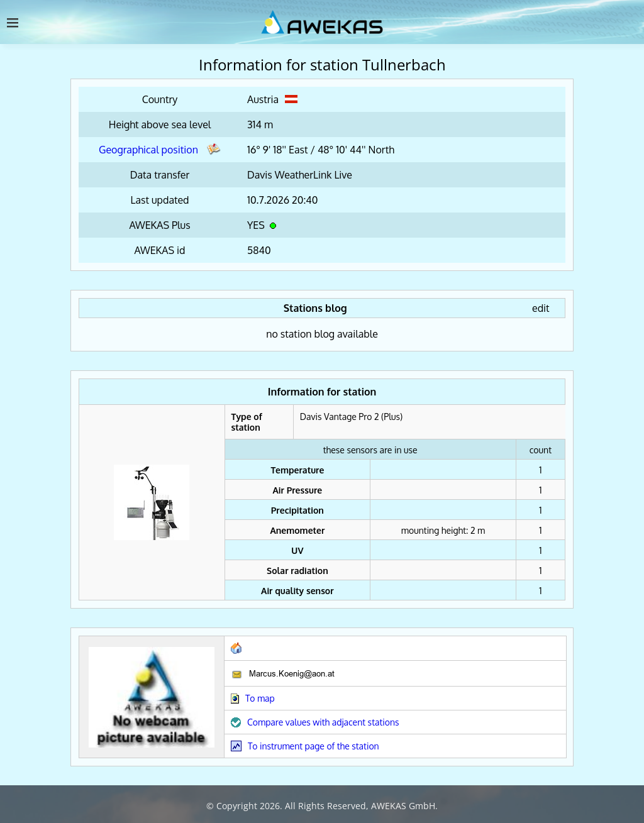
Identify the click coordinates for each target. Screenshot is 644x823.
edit (541, 308)
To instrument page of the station (314, 746)
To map (260, 698)
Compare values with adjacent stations (323, 722)
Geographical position (160, 150)
